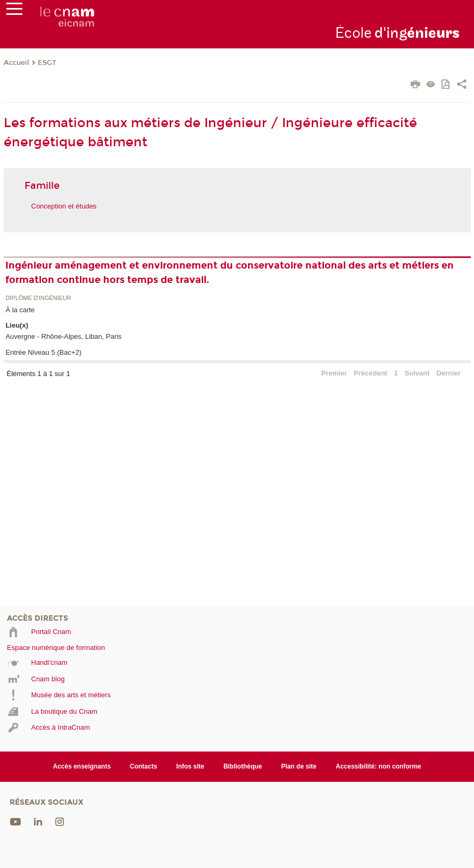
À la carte (20, 310)
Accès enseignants (82, 766)
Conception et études (64, 206)
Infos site (190, 766)
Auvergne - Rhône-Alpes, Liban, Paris (63, 336)
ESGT (47, 63)
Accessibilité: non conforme (379, 766)
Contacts (143, 766)
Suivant (417, 373)
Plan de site (299, 766)
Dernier (448, 373)
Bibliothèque (243, 766)
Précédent (371, 373)
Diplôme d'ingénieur (38, 298)
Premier (334, 373)
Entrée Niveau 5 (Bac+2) (43, 352)
